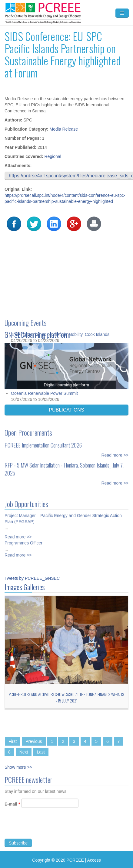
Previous (34, 741)
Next (24, 752)
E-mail (12, 807)
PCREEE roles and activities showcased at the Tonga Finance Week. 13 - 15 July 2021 (66, 697)
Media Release (64, 129)
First (13, 741)
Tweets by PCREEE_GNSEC (32, 578)
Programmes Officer (23, 540)
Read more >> (115, 453)
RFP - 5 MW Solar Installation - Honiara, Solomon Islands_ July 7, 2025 (64, 466)
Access (94, 860)
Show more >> (18, 767)
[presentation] (51, 829)
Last (41, 752)
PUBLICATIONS (66, 410)
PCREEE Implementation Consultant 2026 (43, 443)
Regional (53, 156)
